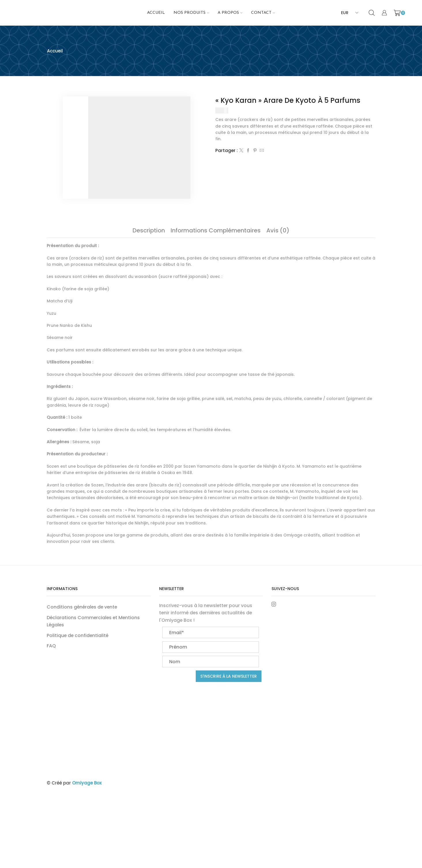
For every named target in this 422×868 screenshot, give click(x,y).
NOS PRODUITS (191, 13)
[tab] (149, 230)
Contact (263, 13)
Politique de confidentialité (78, 635)
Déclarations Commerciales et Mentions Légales (93, 621)
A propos (230, 13)
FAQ (51, 646)
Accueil (156, 13)
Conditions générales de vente (82, 607)
